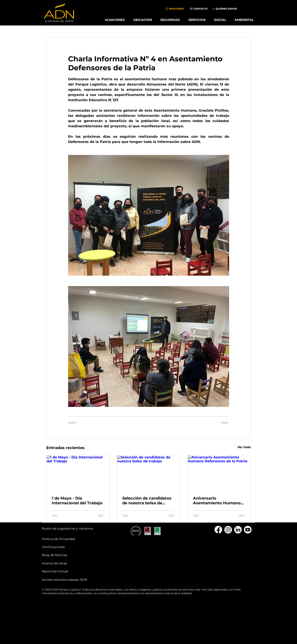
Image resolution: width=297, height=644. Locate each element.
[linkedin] (238, 530)
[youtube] (248, 530)
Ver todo (244, 447)
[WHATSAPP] (175, 9)
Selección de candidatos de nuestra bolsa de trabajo (147, 501)
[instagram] (228, 530)
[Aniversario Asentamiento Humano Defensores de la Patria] (219, 473)
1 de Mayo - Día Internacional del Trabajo (77, 501)
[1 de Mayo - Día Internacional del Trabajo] (78, 473)
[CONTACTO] (199, 9)
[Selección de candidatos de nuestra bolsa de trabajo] (148, 473)
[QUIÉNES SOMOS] (225, 9)
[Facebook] (218, 530)
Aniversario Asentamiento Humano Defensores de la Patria (217, 501)
